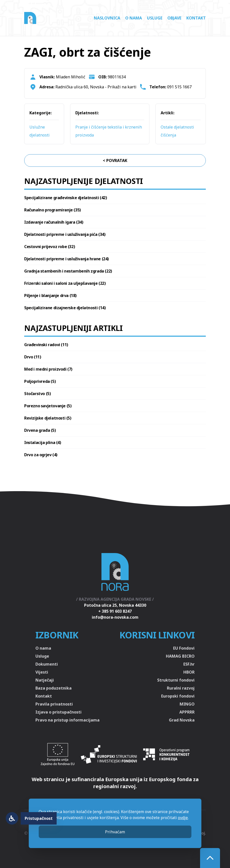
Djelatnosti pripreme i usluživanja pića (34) (65, 234)
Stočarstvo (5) (37, 394)
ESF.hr (189, 664)
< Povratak (115, 160)
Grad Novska (182, 720)
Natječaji (45, 680)
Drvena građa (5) (40, 430)
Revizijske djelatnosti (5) (48, 418)
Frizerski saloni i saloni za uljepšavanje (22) (65, 283)
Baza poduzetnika (54, 688)
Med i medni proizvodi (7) (48, 369)
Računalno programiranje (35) (53, 210)
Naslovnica (107, 18)
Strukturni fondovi (176, 680)
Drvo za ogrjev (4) (41, 455)
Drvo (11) (33, 357)
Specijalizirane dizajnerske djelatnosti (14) (65, 308)
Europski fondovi (178, 696)
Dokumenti (47, 664)
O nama (134, 18)
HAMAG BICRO (180, 656)
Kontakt (196, 18)
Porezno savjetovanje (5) (48, 406)
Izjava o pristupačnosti (58, 712)
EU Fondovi (184, 648)
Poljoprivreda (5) (40, 381)
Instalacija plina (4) (43, 442)
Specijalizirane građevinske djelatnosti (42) (65, 198)
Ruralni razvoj (181, 688)
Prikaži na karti (122, 87)
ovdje (183, 818)
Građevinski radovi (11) (46, 345)
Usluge (155, 18)
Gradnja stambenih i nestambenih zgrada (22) (68, 271)
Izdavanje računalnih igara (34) (54, 222)
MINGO (187, 704)
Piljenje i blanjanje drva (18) (50, 295)
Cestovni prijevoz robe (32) (50, 247)
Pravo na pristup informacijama (67, 720)
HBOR (189, 672)
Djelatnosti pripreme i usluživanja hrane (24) (66, 259)
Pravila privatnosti (54, 704)
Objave (174, 18)
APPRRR (187, 712)
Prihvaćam (115, 832)
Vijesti (42, 672)
